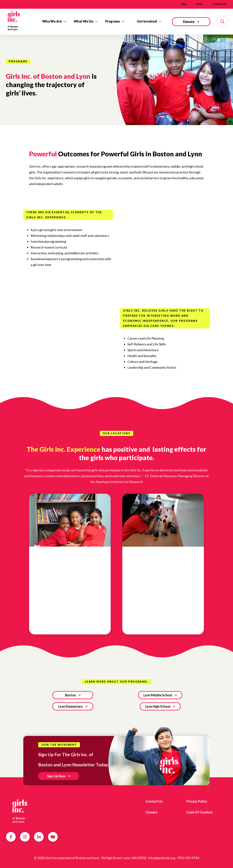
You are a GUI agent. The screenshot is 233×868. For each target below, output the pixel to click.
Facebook (11, 837)
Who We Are (52, 21)
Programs (113, 21)
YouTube (53, 837)
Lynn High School (158, 706)
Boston (70, 695)
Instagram (25, 837)
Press (200, 4)
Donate (189, 22)
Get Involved (147, 21)
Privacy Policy (197, 801)
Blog (184, 4)
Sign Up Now (56, 776)
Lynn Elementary (71, 706)
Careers (152, 812)
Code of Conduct (200, 812)
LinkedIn (39, 837)
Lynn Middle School (158, 695)
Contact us (220, 4)
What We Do (84, 21)
